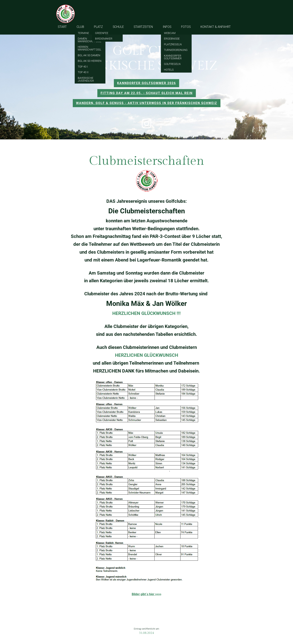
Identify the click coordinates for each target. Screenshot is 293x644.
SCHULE (118, 27)
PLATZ (98, 27)
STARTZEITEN (143, 27)
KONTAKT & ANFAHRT (216, 27)
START (62, 27)
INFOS (167, 27)
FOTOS (186, 27)
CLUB (80, 27)
